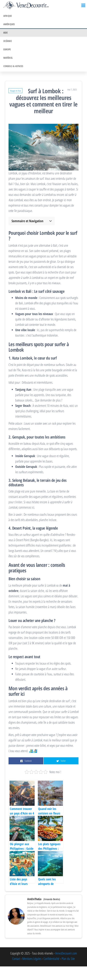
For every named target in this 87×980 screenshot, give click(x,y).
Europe (7, 49)
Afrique (8, 16)
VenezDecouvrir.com (66, 953)
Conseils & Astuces (13, 66)
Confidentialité (51, 959)
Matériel (8, 58)
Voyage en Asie (15, 91)
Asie (5, 33)
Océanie (8, 41)
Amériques (9, 24)
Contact (16, 959)
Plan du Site (68, 959)
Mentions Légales (32, 959)
